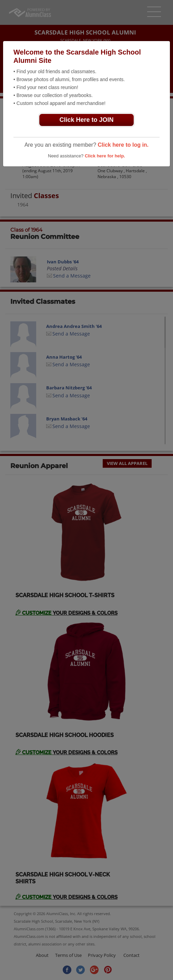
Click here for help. (105, 156)
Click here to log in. (123, 145)
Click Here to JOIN (86, 120)
